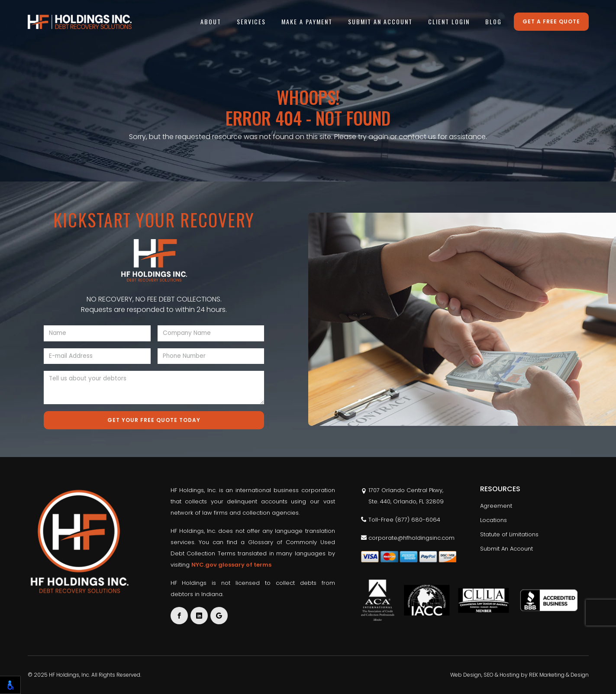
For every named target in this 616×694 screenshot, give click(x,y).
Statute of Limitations (509, 534)
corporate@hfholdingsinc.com (408, 538)
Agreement (496, 506)
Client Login (449, 21)
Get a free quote (551, 21)
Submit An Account (380, 21)
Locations (493, 520)
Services (251, 21)
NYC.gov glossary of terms (231, 565)
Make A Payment (307, 21)
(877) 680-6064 (418, 520)
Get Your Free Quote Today (154, 420)
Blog (493, 21)
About (211, 21)
